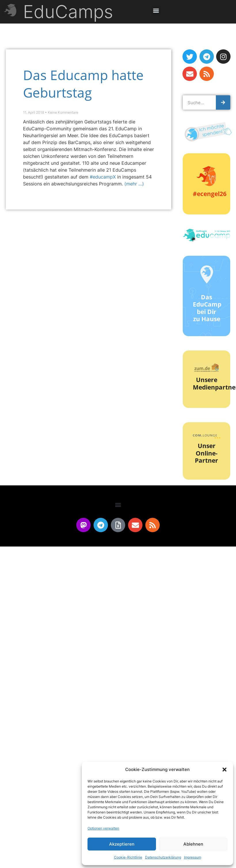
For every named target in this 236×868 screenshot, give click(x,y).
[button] (224, 770)
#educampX (103, 177)
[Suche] (223, 102)
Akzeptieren (122, 844)
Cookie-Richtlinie (128, 857)
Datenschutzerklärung (163, 857)
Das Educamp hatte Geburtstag (83, 84)
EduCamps (68, 12)
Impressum (193, 857)
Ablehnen (193, 844)
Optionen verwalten (103, 828)
